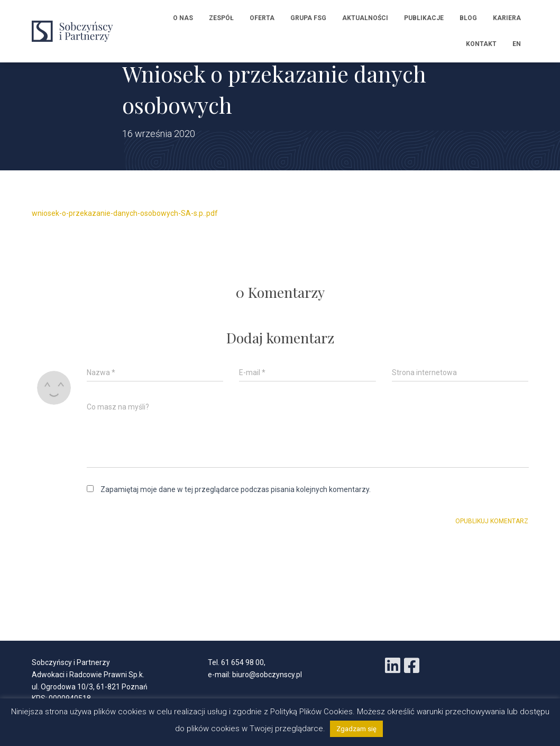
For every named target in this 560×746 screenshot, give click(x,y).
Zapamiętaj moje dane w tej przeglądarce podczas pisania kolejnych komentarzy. (236, 489)
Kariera (507, 18)
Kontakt (481, 44)
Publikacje (424, 18)
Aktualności (365, 18)
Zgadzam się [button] (356, 729)
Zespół (221, 18)
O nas (183, 18)
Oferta (262, 18)
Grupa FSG (308, 18)
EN (517, 44)
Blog (468, 18)
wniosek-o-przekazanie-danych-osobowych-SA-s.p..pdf (125, 213)
